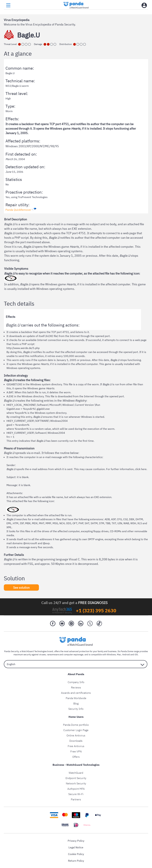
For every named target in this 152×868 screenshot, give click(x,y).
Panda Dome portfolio (76, 725)
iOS (136, 655)
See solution (21, 587)
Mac (119, 655)
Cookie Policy (76, 854)
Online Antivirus (76, 735)
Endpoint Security (76, 778)
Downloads (76, 741)
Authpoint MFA (76, 789)
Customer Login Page (76, 730)
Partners (76, 799)
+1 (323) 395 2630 (96, 611)
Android (126, 655)
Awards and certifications (76, 693)
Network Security (76, 783)
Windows (111, 655)
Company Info (76, 682)
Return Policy (76, 861)
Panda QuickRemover (18, 210)
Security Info (76, 709)
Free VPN (76, 751)
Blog (76, 703)
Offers (76, 757)
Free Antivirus (76, 746)
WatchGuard (76, 773)
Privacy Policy (76, 841)
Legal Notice (76, 847)
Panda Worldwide (76, 698)
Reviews (76, 687)
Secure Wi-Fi (76, 794)
